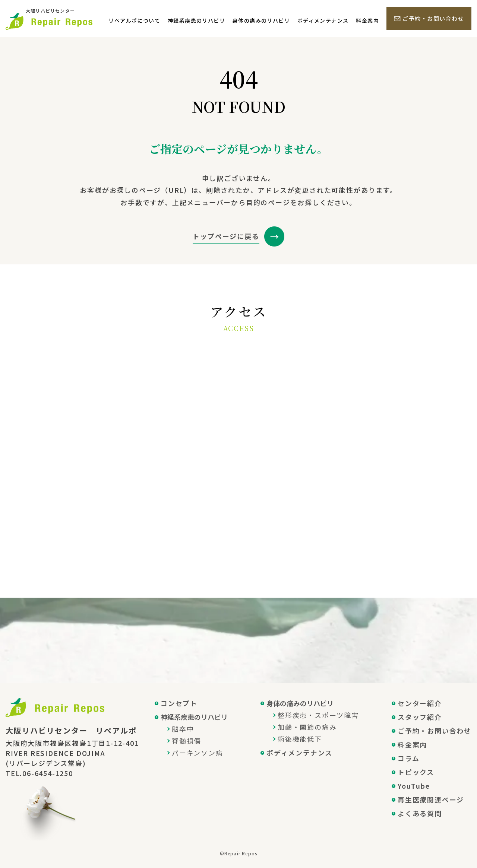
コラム (408, 758)
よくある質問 (420, 813)
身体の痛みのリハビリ (261, 20)
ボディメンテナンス (323, 20)
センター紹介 (420, 703)
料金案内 (367, 20)
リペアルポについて (134, 20)
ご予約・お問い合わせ (433, 18)
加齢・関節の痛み (307, 727)
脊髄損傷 (187, 741)
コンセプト (179, 703)
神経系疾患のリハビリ (196, 20)
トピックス (416, 772)
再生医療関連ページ (431, 799)
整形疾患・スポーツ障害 (318, 715)
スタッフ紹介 (420, 717)
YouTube (414, 786)
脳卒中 (183, 729)
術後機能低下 (300, 739)
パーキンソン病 (198, 753)
